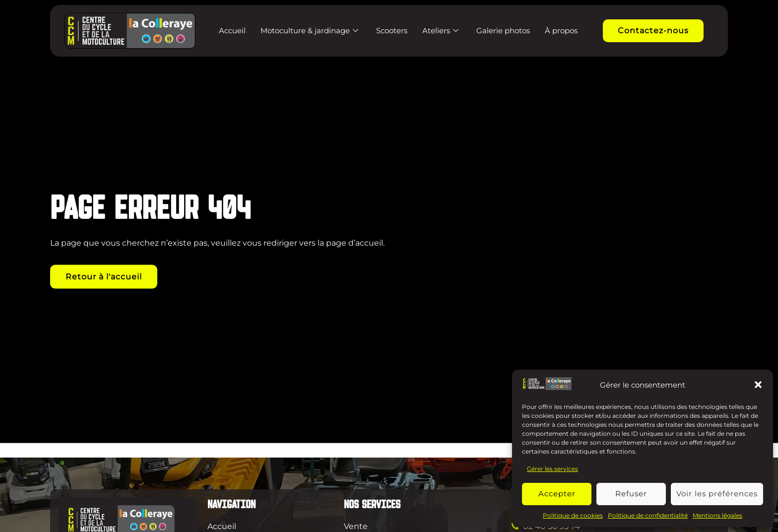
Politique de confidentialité (648, 515)
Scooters (392, 31)
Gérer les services (552, 469)
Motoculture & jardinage (309, 31)
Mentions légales (717, 515)
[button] (758, 385)
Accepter (557, 494)
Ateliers (440, 31)
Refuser (631, 494)
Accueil (232, 31)
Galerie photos (503, 31)
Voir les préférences (717, 494)
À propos (561, 31)
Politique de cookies (573, 515)
